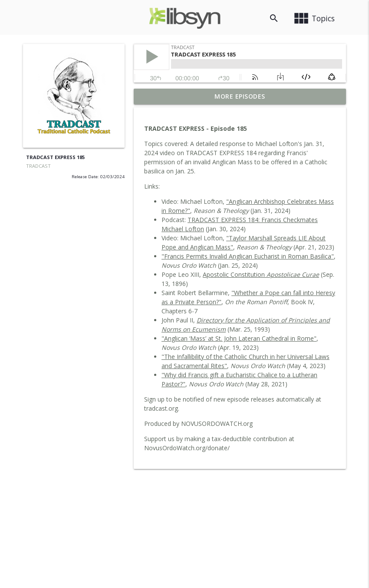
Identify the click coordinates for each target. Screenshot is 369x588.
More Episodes (240, 96)
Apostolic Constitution (261, 274)
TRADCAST (38, 166)
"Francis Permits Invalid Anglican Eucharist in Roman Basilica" (248, 256)
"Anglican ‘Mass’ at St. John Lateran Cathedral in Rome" (239, 338)
